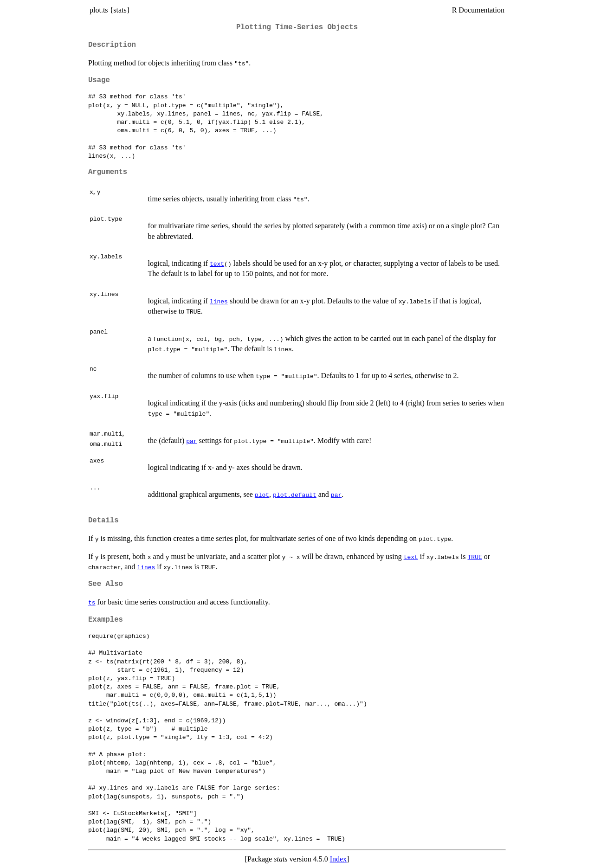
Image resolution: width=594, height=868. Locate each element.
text (217, 264)
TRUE (475, 557)
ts (92, 602)
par (191, 441)
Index (338, 859)
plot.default (295, 495)
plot (262, 495)
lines (219, 301)
